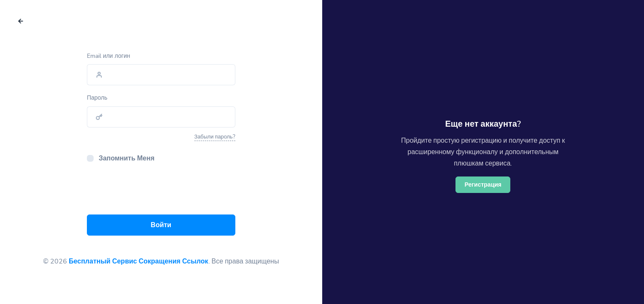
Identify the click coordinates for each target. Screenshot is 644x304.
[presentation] (151, 191)
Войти (161, 225)
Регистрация (483, 185)
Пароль (97, 98)
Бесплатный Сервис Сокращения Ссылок (139, 261)
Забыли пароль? (215, 137)
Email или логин (109, 56)
